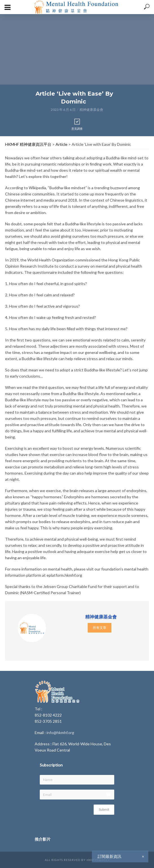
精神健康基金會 (91, 110)
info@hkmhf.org (60, 732)
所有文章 (100, 628)
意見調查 (77, 124)
